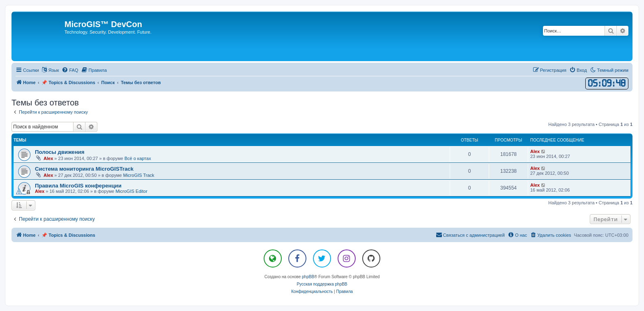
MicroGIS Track (139, 175)
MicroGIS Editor (131, 191)
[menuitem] (70, 70)
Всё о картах (138, 158)
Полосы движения (60, 152)
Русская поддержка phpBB (322, 284)
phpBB (308, 277)
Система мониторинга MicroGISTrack (84, 169)
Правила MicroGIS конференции (78, 186)
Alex (48, 158)
